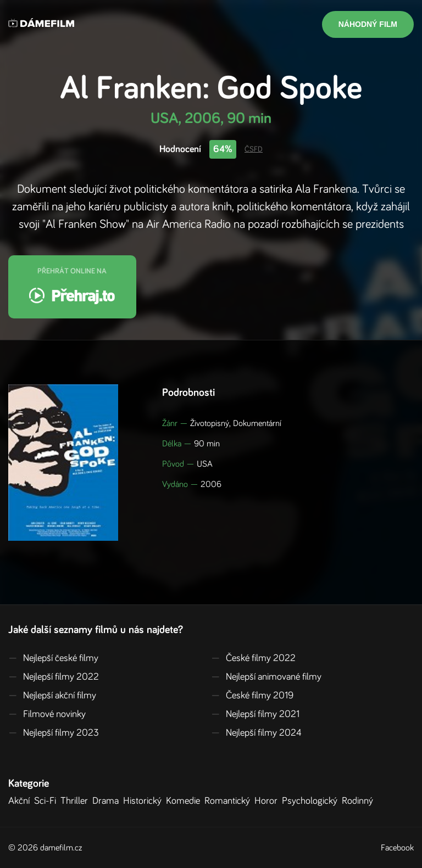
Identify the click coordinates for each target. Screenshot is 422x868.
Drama (108, 801)
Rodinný (360, 801)
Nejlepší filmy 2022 (54, 677)
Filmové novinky (47, 714)
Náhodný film (368, 24)
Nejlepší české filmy (53, 658)
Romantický (229, 801)
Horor (268, 801)
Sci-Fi (47, 801)
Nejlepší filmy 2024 (256, 733)
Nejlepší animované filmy (266, 677)
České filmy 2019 (252, 696)
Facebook (397, 848)
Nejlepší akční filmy (52, 696)
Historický (145, 801)
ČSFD (254, 149)
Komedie (185, 801)
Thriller (76, 801)
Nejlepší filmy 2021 (255, 714)
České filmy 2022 (253, 658)
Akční (21, 801)
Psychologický (312, 801)
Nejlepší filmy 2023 (54, 733)
